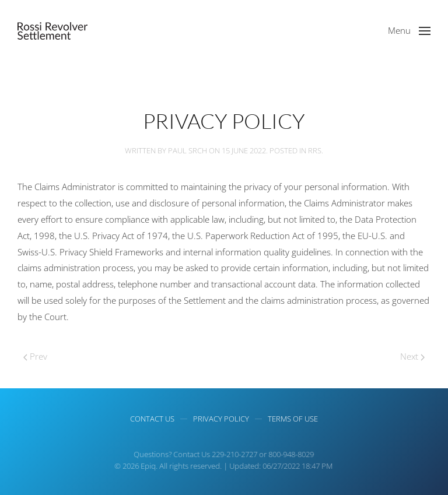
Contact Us (152, 419)
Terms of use (293, 419)
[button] (409, 31)
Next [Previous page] (412, 356)
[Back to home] (52, 31)
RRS (315, 150)
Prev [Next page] (35, 356)
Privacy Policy (221, 419)
